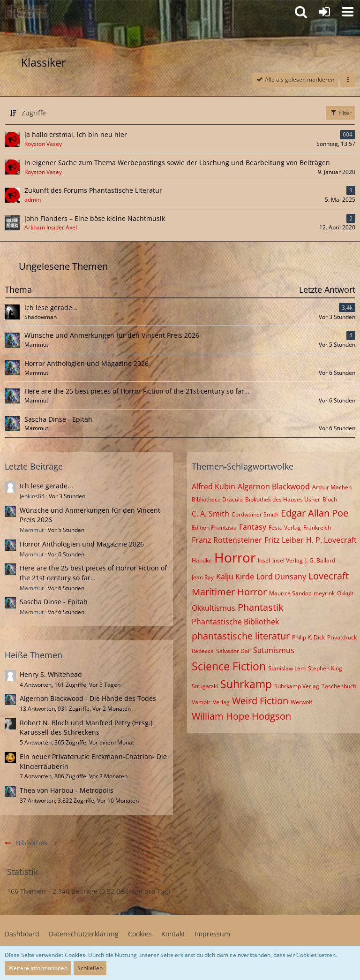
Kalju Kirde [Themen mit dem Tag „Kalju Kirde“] (235, 577)
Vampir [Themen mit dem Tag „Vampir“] (201, 702)
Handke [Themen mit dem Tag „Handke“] (202, 560)
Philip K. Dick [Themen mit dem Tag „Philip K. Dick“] (308, 637)
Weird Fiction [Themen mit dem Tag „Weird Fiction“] (260, 701)
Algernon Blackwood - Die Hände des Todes (88, 698)
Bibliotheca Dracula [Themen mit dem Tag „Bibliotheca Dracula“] (217, 499)
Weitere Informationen (38, 968)
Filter (341, 113)
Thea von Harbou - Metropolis (67, 790)
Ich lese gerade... (51, 308)
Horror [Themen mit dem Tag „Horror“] (235, 557)
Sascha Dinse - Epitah (58, 419)
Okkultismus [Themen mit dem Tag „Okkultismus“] (214, 608)
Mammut (32, 530)
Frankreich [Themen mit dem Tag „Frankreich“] (317, 528)
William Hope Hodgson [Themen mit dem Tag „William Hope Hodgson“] (241, 716)
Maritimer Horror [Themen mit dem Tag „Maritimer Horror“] (229, 592)
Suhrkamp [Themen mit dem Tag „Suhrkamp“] (246, 684)
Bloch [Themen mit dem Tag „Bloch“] (330, 499)
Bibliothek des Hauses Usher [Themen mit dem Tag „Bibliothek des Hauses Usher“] (283, 499)
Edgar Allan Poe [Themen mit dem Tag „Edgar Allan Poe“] (315, 513)
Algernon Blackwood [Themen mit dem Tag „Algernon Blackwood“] (274, 486)
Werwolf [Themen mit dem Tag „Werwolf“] (301, 702)
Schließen (90, 968)
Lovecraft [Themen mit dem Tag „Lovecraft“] (329, 576)
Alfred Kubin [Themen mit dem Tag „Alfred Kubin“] (214, 486)
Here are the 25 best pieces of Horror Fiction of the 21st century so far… (137, 391)
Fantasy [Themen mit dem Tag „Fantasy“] (253, 527)
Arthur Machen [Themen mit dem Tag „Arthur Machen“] (332, 487)
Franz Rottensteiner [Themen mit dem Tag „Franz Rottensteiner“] (227, 540)
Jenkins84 (32, 496)
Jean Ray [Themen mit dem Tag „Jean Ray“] (203, 577)
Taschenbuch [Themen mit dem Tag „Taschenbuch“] (339, 686)
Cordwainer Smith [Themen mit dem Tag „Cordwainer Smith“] (255, 514)
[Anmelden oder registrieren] (324, 12)
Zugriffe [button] (34, 113)
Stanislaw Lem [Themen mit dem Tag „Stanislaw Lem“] (287, 668)
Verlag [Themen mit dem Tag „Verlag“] (221, 702)
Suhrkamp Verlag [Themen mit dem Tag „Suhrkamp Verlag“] (297, 686)
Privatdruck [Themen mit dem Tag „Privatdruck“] (342, 637)
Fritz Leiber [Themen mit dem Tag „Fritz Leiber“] (284, 540)
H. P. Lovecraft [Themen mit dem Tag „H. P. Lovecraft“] (331, 540)
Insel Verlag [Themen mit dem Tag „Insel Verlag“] (288, 560)
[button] (348, 12)
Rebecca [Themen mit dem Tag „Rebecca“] (203, 651)
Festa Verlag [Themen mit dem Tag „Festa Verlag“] (285, 528)
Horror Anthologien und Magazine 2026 (86, 363)
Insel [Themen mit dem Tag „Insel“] (264, 560)
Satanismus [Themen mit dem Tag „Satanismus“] (274, 650)
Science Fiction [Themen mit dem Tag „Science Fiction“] (229, 666)
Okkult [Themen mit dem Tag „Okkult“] (345, 593)
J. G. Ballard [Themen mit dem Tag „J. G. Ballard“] (320, 560)
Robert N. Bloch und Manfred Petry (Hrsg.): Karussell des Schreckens (87, 728)
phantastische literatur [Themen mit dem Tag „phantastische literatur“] (241, 636)
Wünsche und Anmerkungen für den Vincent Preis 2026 (112, 335)
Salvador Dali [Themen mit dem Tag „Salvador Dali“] (233, 651)
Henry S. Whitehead (51, 674)
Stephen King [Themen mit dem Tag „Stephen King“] (325, 668)
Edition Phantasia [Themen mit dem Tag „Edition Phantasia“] (214, 528)
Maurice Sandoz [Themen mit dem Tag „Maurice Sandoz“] (290, 593)
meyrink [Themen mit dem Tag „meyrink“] (324, 593)
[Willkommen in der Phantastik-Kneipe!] (26, 12)
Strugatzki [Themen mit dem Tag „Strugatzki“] (205, 686)
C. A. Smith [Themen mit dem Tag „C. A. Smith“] (210, 514)
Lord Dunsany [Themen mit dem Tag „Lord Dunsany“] (281, 577)
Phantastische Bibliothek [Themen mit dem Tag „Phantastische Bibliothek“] (235, 622)
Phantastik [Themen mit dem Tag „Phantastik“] (261, 607)
